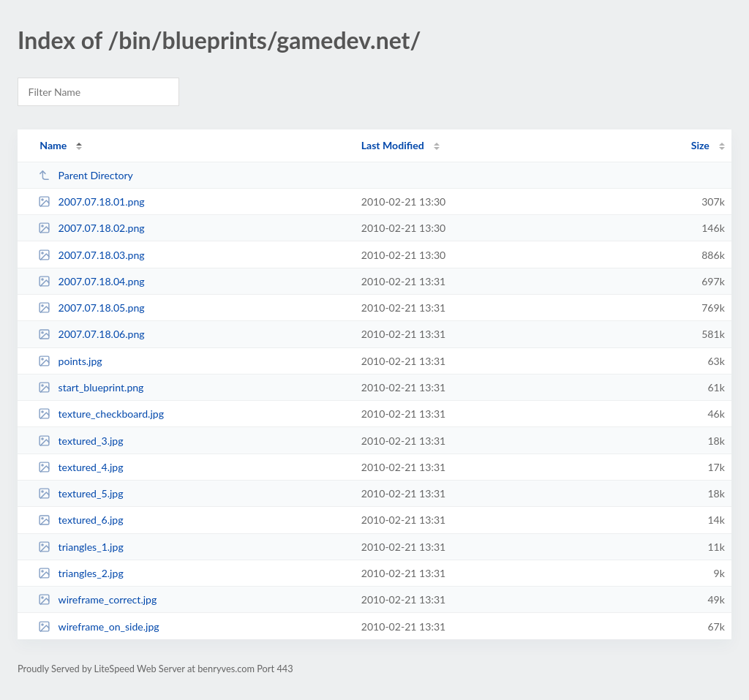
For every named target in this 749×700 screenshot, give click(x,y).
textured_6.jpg (80, 520)
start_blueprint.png (91, 387)
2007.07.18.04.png (91, 281)
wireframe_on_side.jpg (99, 626)
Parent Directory (86, 175)
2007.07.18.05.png (91, 308)
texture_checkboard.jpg (101, 414)
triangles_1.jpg (81, 547)
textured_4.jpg (80, 467)
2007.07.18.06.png (91, 334)
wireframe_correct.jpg (97, 599)
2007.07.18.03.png (91, 255)
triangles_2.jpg (81, 573)
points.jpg (70, 361)
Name (53, 145)
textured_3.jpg (80, 441)
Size (700, 145)
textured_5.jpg (80, 493)
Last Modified (393, 145)
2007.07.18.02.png (91, 228)
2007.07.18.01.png (91, 202)
